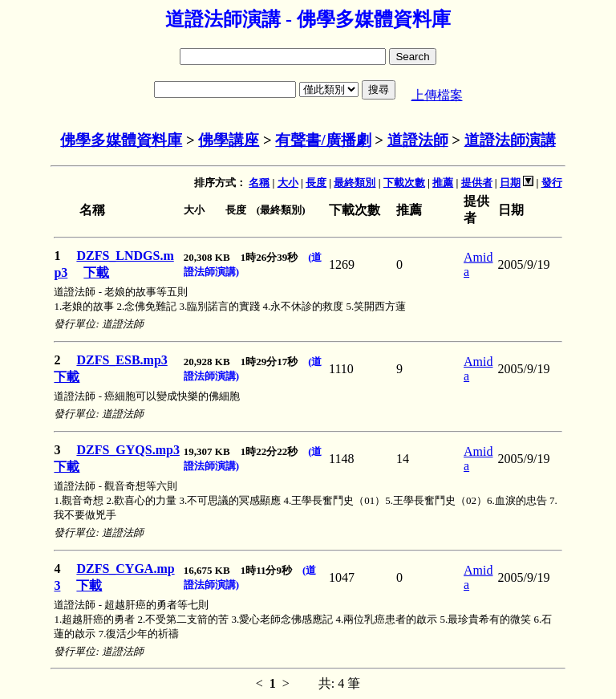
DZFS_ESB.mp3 (122, 360)
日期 (510, 183)
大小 (288, 183)
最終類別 (355, 183)
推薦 (443, 183)
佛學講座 (229, 140)
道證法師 (418, 140)
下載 (96, 272)
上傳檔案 (437, 95)
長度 (316, 183)
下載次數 (404, 183)
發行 (552, 183)
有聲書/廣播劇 (323, 140)
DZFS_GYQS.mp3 (128, 450)
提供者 (477, 183)
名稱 (259, 183)
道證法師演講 (510, 140)
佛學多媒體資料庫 (121, 140)
